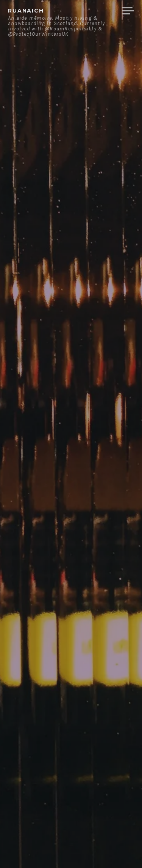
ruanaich (26, 11)
